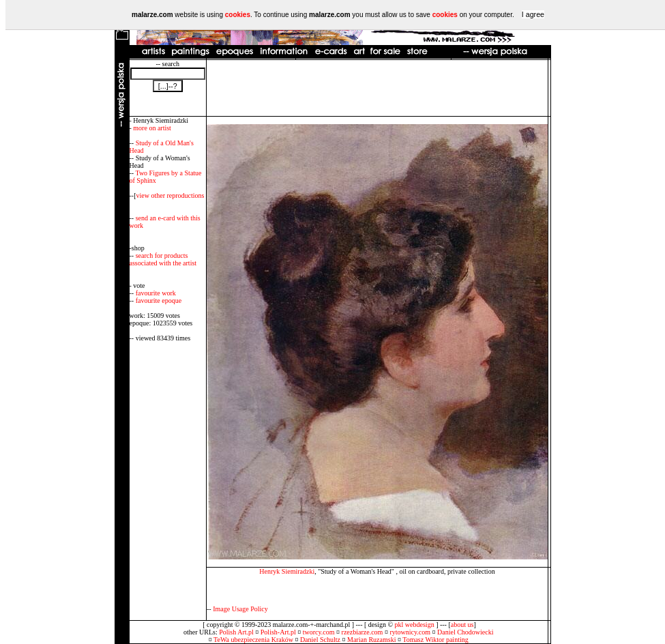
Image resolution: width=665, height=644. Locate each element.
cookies (238, 15)
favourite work (156, 293)
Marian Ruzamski (371, 640)
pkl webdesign (415, 625)
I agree (533, 14)
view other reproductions (171, 195)
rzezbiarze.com (363, 632)
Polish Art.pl (236, 632)
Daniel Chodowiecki (465, 632)
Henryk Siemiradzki (287, 571)
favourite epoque (159, 301)
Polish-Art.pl (278, 632)
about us (462, 625)
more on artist (152, 128)
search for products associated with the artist (163, 259)
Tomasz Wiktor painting (435, 640)
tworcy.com (319, 632)
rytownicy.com (410, 632)
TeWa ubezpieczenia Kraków (253, 640)
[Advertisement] (377, 88)
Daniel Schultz (320, 640)
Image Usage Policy (240, 609)
